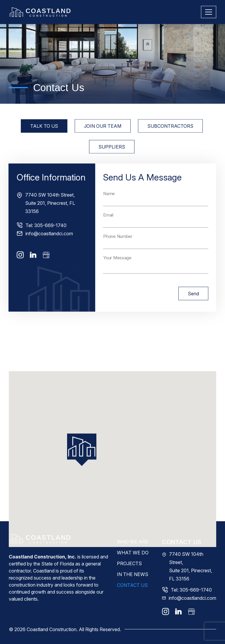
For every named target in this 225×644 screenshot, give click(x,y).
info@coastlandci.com (49, 244)
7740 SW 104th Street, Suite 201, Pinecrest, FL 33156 (50, 213)
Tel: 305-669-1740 (46, 236)
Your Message (117, 268)
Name (109, 204)
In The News (133, 574)
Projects (129, 563)
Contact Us (132, 585)
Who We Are (133, 542)
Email (108, 225)
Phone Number (118, 247)
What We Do (133, 553)
